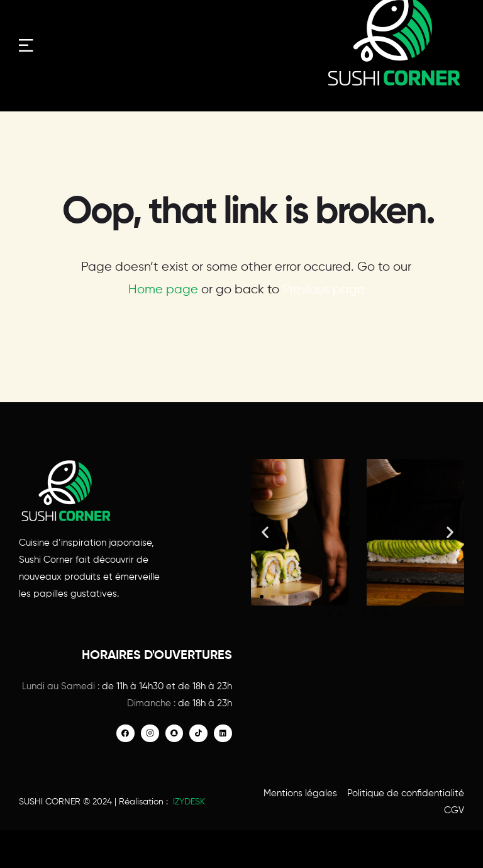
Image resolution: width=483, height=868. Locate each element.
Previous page (324, 290)
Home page (163, 290)
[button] (265, 532)
